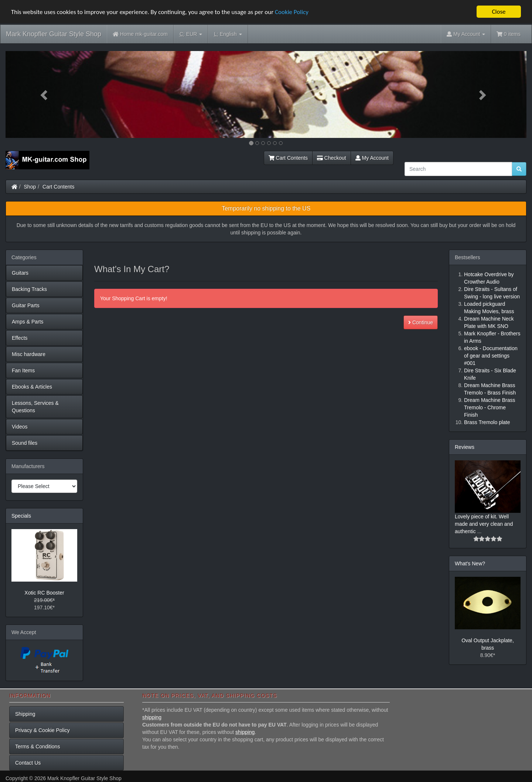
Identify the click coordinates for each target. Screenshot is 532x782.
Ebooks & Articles (32, 387)
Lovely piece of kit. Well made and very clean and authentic (484, 524)
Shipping (25, 714)
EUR (191, 34)
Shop (30, 187)
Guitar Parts (26, 305)
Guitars (20, 273)
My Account (372, 158)
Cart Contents (288, 158)
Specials (21, 516)
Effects (20, 338)
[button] (45, 94)
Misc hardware (29, 354)
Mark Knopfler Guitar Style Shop (54, 34)
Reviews (465, 447)
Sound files (25, 443)
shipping (152, 717)
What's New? (470, 563)
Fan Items (23, 370)
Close (499, 12)
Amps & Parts (28, 322)
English (228, 34)
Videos (20, 427)
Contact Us (28, 763)
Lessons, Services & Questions (35, 407)
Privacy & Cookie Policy (42, 730)
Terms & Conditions (37, 747)
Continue (421, 322)
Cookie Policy (292, 12)
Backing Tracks (29, 289)
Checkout (332, 158)
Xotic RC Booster (44, 593)
